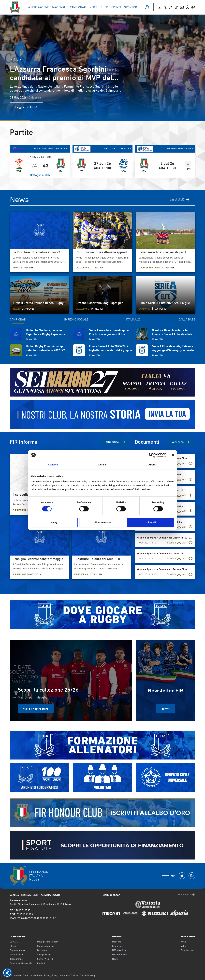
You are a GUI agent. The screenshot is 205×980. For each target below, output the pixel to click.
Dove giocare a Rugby (48, 942)
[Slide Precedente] (12, 60)
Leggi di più (180, 200)
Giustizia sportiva (46, 946)
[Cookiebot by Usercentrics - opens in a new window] (151, 455)
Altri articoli (115, 442)
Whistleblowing (87, 975)
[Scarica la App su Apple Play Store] (182, 876)
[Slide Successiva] (20, 60)
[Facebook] (160, 7)
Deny (54, 522)
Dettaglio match (40, 175)
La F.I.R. (14, 942)
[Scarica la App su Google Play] (192, 876)
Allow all (151, 522)
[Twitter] (165, 7)
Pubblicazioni (187, 950)
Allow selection (102, 522)
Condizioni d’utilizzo (33, 975)
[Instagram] (171, 7)
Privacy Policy (51, 975)
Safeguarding (44, 955)
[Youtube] (182, 7)
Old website (16, 975)
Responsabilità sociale (21, 963)
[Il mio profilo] (147, 7)
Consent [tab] (53, 465)
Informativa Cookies (69, 975)
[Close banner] (173, 455)
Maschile (117, 942)
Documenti (43, 950)
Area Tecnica (16, 955)
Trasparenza (16, 959)
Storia (13, 946)
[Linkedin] (188, 7)
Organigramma (17, 950)
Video (183, 946)
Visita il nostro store (36, 709)
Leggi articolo (27, 107)
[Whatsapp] (193, 7)
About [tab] (152, 465)
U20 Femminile (120, 955)
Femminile (117, 946)
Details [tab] (102, 465)
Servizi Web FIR (45, 959)
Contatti (41, 963)
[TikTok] (176, 7)
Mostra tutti (186, 895)
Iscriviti (165, 709)
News (115, 959)
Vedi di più (181, 442)
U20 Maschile (119, 950)
